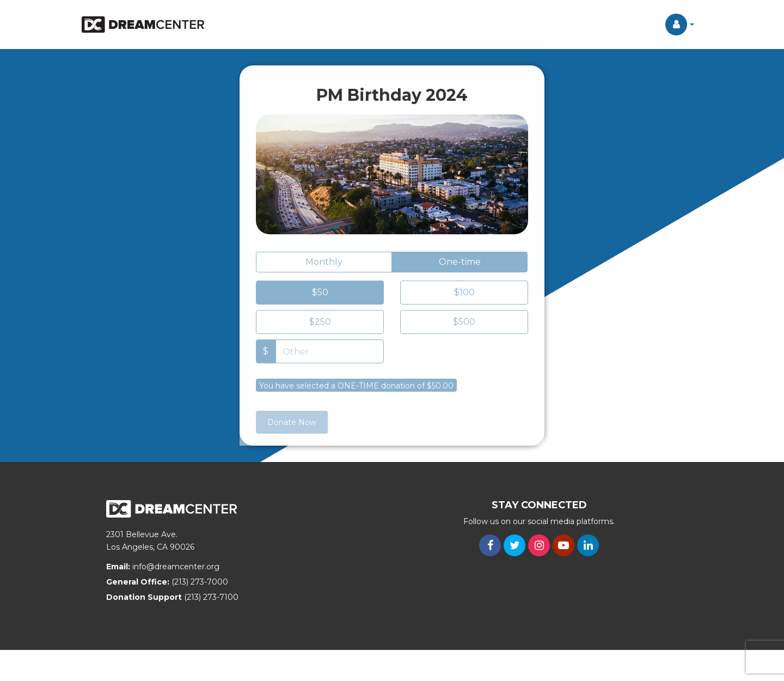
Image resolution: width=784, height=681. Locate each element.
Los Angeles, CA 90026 (150, 547)
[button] (680, 25)
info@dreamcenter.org (176, 567)
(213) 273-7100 (211, 597)
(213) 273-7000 (200, 582)
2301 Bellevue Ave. (142, 534)
